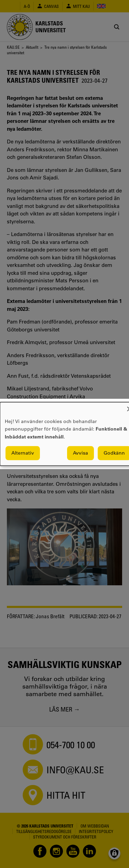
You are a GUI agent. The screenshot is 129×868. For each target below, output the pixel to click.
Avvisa (80, 453)
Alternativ (23, 453)
